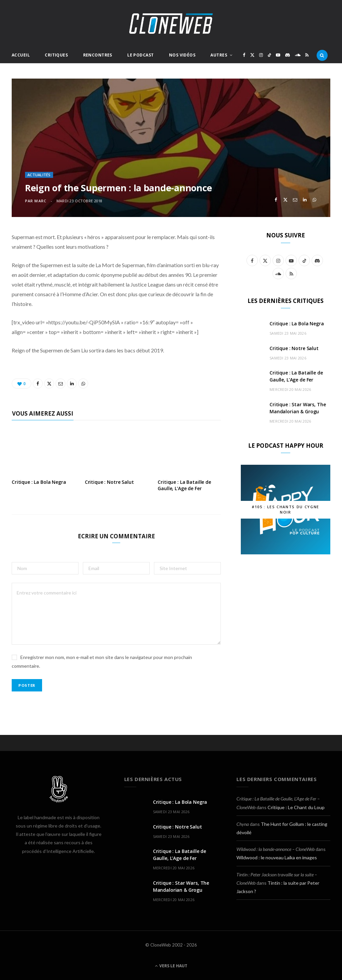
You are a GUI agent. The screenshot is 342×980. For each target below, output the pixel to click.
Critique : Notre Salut (109, 482)
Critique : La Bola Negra (39, 482)
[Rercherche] (322, 55)
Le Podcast (140, 55)
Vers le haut (171, 966)
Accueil (21, 55)
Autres (219, 55)
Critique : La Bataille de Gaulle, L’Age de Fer (184, 485)
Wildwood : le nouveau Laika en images (277, 857)
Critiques (56, 55)
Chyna (243, 824)
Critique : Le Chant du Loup (296, 807)
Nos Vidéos (182, 55)
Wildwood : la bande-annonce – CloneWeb (276, 849)
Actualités (39, 175)
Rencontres (98, 55)
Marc (40, 201)
